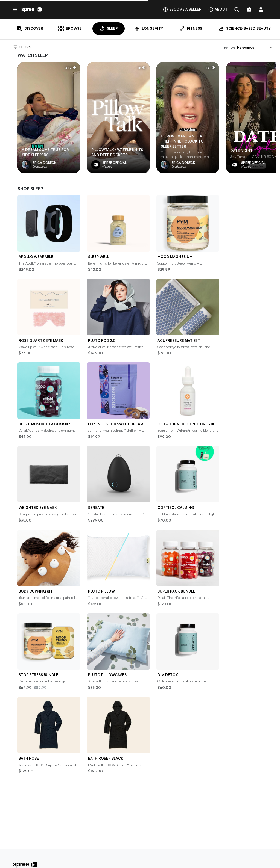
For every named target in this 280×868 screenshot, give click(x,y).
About (218, 9)
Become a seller (182, 9)
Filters (22, 47)
